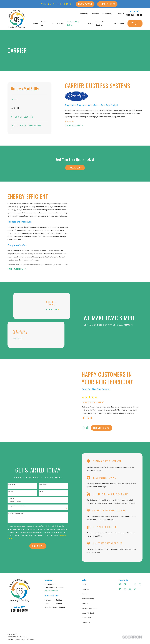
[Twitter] (130, 588)
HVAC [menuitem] (90, 23)
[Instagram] (125, 588)
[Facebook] (140, 583)
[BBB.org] (135, 583)
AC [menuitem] (53, 23)
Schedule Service (107, 4)
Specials (120, 14)
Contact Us (135, 23)
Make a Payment (85, 4)
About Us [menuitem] (43, 23)
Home (84, 583)
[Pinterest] (135, 588)
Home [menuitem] (35, 23)
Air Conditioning (88, 598)
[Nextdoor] (120, 588)
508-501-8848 (134, 15)
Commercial (86, 617)
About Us (85, 588)
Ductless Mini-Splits (90, 607)
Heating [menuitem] (61, 23)
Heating (85, 603)
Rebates (95, 14)
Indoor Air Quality (88, 612)
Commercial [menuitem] (119, 23)
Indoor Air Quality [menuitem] (100, 23)
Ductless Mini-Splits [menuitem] (73, 23)
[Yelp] (125, 583)
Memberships (108, 14)
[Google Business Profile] (120, 583)
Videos (84, 593)
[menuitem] (29, 99)
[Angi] (130, 583)
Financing (84, 14)
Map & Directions (51, 590)
